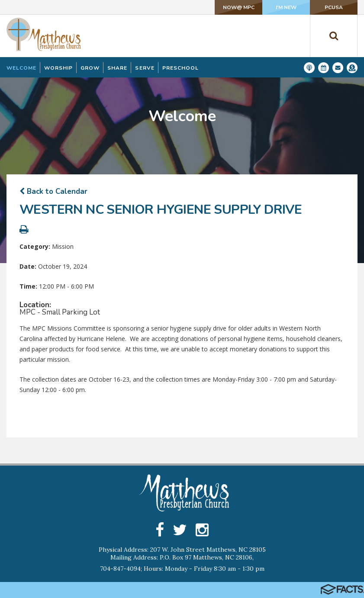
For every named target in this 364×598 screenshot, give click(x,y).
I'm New (286, 7)
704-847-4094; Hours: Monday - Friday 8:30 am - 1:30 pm (182, 569)
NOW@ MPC (239, 7)
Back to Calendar (53, 191)
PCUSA (334, 7)
